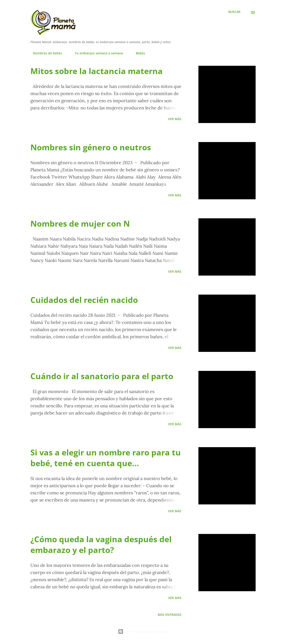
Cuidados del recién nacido (84, 300)
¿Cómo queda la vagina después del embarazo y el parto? (101, 545)
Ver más (175, 119)
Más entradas (170, 615)
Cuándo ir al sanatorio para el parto (102, 376)
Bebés (138, 53)
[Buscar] (234, 12)
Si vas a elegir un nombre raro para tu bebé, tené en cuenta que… (106, 458)
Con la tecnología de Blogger (143, 631)
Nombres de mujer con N (80, 224)
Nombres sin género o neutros (91, 147)
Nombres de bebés (45, 53)
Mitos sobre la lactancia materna (97, 71)
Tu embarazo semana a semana (96, 53)
